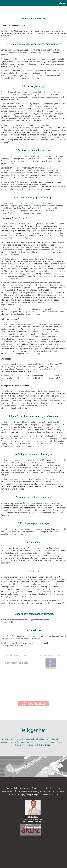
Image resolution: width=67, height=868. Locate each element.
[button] (61, 3)
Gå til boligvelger (33, 701)
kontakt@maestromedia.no (14, 510)
